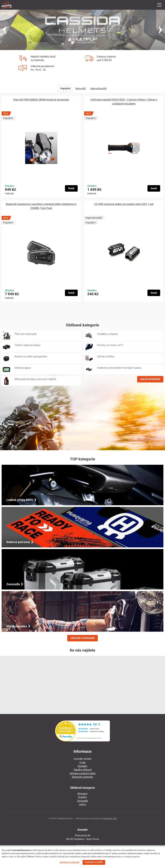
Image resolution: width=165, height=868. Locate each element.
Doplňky (82, 797)
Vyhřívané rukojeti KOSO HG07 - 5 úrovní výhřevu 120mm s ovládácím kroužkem (124, 102)
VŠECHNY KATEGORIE (82, 638)
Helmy (83, 804)
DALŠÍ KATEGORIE (150, 379)
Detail (71, 188)
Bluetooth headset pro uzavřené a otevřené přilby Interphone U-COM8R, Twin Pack (41, 206)
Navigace (82, 794)
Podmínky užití (109, 818)
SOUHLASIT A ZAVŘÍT (94, 862)
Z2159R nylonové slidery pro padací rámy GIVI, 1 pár (124, 204)
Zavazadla (83, 801)
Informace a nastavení (70, 862)
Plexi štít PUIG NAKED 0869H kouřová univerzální (41, 100)
